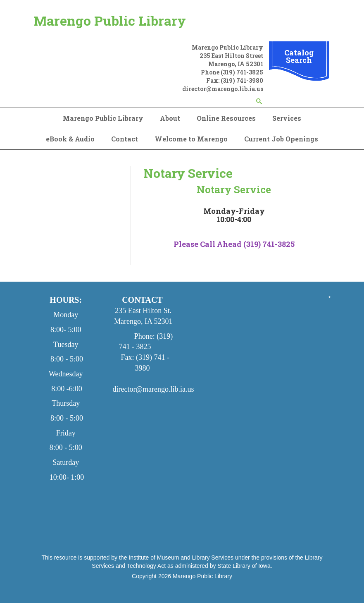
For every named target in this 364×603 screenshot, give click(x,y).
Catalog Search (299, 56)
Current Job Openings (281, 139)
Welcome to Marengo (191, 139)
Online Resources (226, 118)
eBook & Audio (70, 139)
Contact (125, 139)
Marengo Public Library (110, 20)
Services (287, 118)
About (170, 118)
